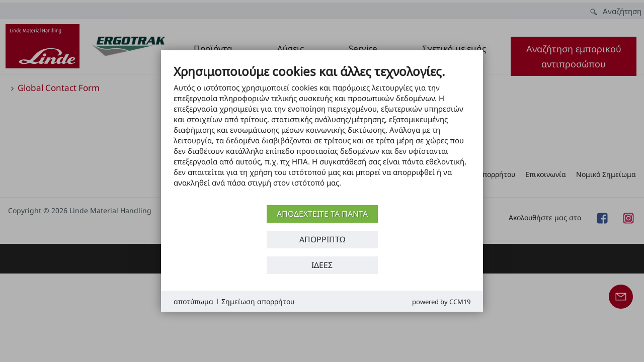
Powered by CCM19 (441, 302)
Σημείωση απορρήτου (258, 301)
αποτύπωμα (193, 301)
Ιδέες (322, 265)
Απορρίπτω (322, 239)
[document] (322, 133)
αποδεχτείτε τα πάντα (322, 214)
